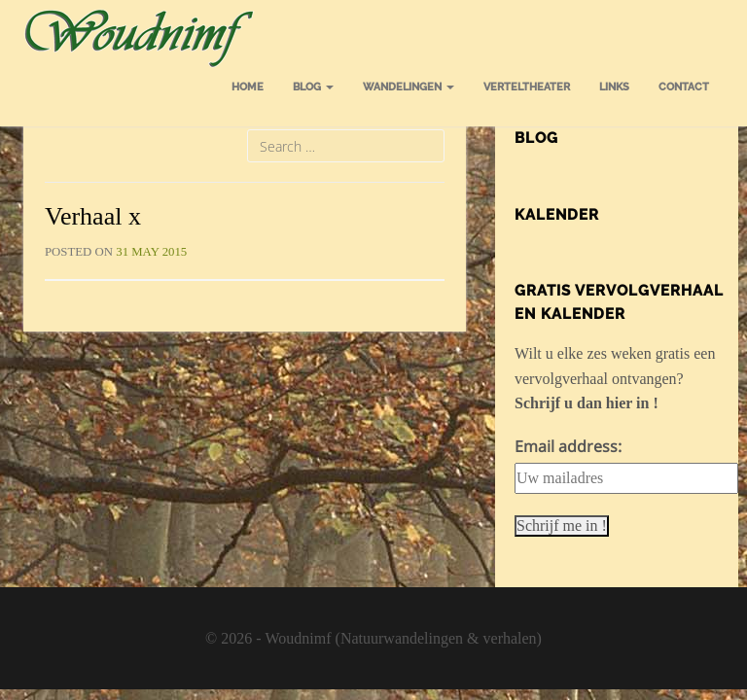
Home (248, 87)
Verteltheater (527, 87)
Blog (313, 87)
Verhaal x (93, 216)
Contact (684, 87)
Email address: (568, 446)
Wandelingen (409, 87)
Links (614, 87)
